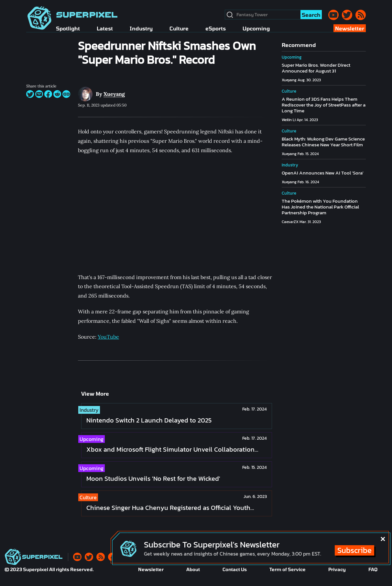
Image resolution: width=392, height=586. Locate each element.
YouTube (108, 337)
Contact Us (235, 569)
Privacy (337, 569)
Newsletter (151, 569)
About (193, 569)
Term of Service (288, 569)
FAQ (373, 569)
